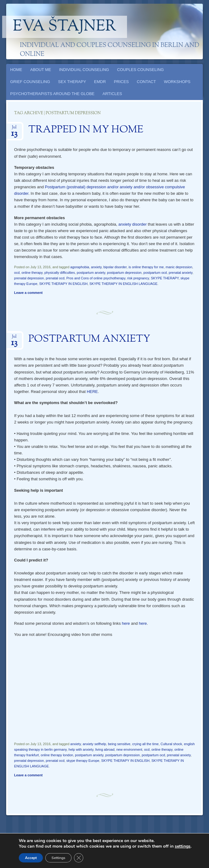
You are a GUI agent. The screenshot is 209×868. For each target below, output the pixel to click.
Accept (31, 858)
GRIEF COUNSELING (30, 82)
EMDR (100, 82)
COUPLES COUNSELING (141, 70)
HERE (92, 392)
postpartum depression (124, 273)
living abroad (105, 749)
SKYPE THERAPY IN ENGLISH (63, 284)
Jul (14, 129)
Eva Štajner (65, 27)
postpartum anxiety (91, 273)
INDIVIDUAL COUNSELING (84, 70)
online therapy (32, 273)
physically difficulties (60, 273)
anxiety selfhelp (94, 744)
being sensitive (119, 744)
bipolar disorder (115, 267)
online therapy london (57, 755)
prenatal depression (29, 278)
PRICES (121, 82)
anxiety (96, 267)
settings (183, 846)
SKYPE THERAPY (165, 278)
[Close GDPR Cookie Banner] (79, 858)
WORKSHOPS (177, 82)
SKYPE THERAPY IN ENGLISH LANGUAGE (123, 284)
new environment (129, 749)
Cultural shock (171, 744)
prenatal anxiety (180, 273)
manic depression (179, 267)
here (126, 623)
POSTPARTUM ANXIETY (89, 339)
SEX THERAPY (72, 82)
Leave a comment (28, 293)
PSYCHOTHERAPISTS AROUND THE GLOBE (52, 94)
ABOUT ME (41, 70)
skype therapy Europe (83, 761)
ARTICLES (112, 94)
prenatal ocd (55, 278)
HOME (16, 70)
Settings (58, 858)
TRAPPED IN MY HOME (86, 130)
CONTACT (146, 82)
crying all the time (145, 744)
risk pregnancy (138, 278)
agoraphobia (80, 267)
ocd (17, 273)
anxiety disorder (133, 224)
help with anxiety (81, 749)
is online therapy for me (146, 267)
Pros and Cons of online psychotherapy (96, 278)
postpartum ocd (155, 273)
